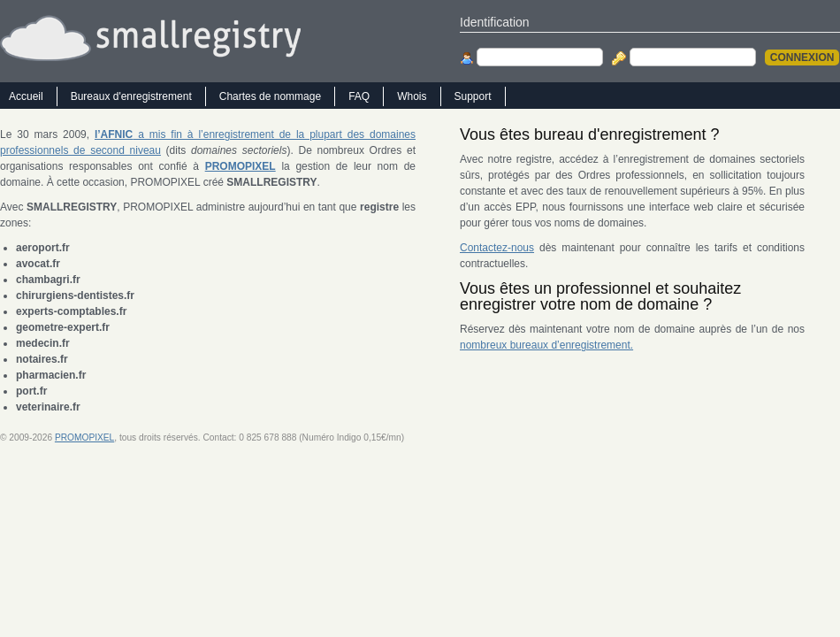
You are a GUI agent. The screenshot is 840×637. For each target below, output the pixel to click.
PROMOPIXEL (84, 437)
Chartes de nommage (270, 96)
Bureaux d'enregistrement (131, 96)
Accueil (26, 96)
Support (473, 96)
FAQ (359, 96)
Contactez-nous (497, 248)
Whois (412, 96)
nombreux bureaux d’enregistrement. (546, 345)
